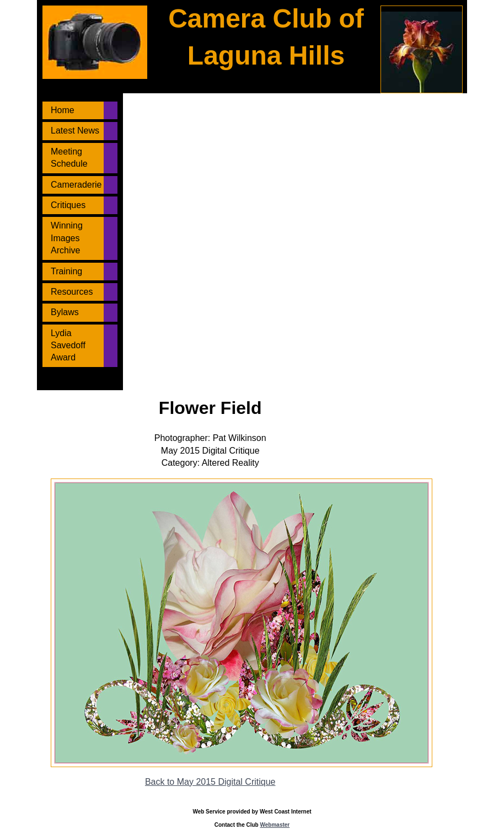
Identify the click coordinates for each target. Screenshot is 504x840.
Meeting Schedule (69, 158)
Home (63, 110)
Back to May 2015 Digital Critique (210, 782)
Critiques (68, 205)
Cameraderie (76, 185)
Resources (72, 292)
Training (66, 271)
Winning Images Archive (67, 238)
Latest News (75, 131)
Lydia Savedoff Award (68, 345)
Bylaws (65, 312)
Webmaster (275, 825)
